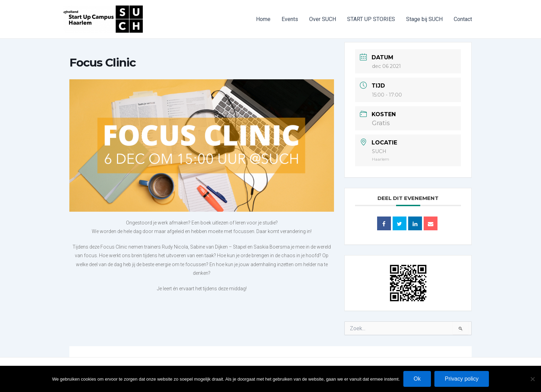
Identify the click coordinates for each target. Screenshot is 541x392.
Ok (417, 379)
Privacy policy (462, 379)
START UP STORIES (371, 19)
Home (263, 19)
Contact (463, 19)
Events (290, 19)
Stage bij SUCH (424, 19)
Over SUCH (323, 19)
